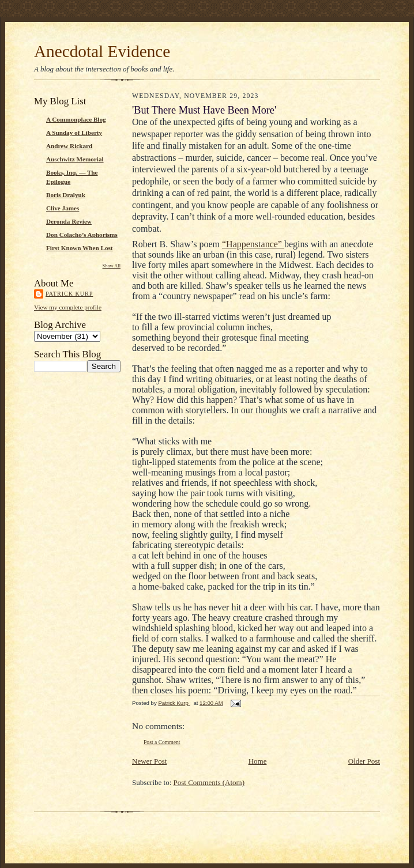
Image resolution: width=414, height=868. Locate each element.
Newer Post (149, 761)
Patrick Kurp (69, 294)
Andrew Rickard (69, 146)
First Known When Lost (80, 248)
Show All (112, 266)
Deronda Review (69, 221)
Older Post (364, 761)
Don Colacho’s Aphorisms (82, 235)
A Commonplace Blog (76, 119)
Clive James (63, 208)
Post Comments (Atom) (209, 782)
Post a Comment (162, 742)
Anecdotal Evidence (102, 51)
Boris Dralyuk (66, 195)
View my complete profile (68, 307)
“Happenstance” (253, 244)
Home (258, 761)
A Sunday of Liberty (74, 133)
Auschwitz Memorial (75, 159)
